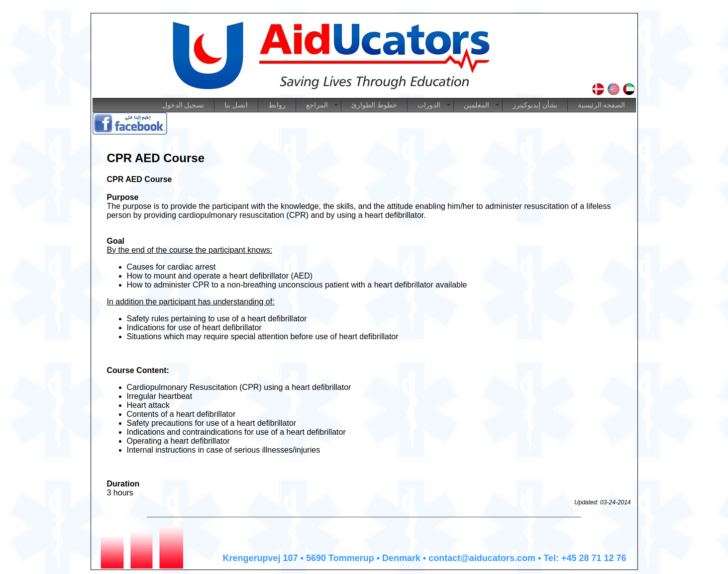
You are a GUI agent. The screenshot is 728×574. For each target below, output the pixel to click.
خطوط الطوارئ (374, 105)
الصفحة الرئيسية (602, 105)
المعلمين (476, 105)
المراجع (317, 105)
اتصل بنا (236, 105)
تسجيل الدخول (183, 105)
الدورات (429, 105)
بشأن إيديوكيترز (535, 105)
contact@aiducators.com (482, 558)
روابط (277, 105)
